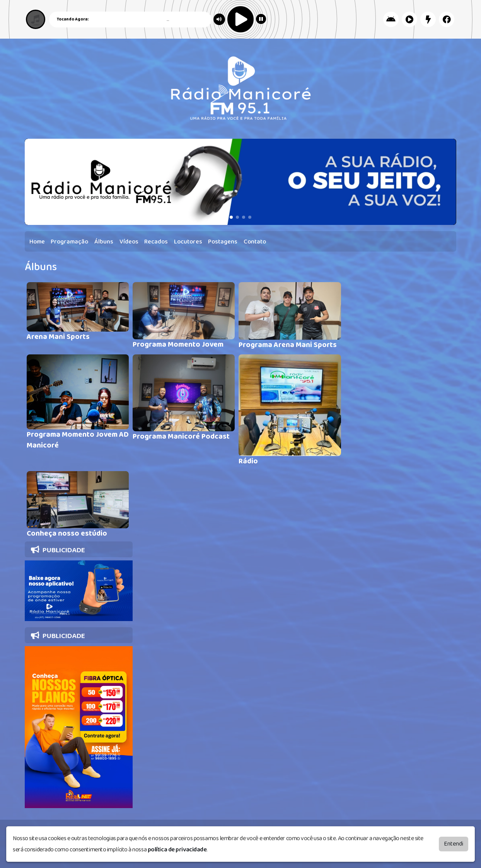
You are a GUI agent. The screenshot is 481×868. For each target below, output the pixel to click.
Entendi (454, 844)
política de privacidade (177, 850)
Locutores (188, 242)
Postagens (223, 242)
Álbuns (104, 242)
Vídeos (129, 242)
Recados (156, 242)
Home (37, 242)
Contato (255, 242)
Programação (69, 242)
